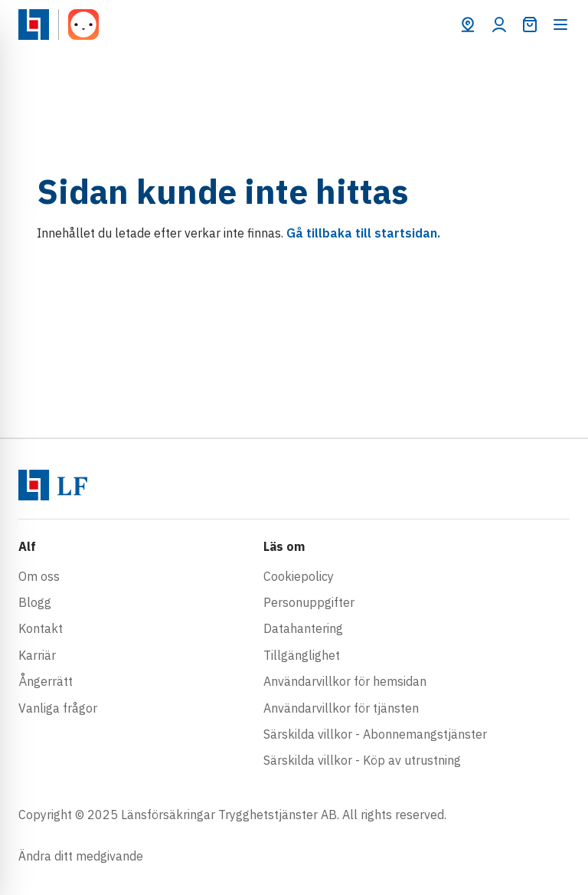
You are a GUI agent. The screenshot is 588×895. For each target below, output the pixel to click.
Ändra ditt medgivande (81, 856)
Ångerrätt (46, 681)
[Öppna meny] (560, 25)
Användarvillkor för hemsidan (345, 681)
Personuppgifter (309, 602)
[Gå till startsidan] (34, 25)
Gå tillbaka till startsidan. (363, 233)
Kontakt (41, 628)
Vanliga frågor (58, 708)
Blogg (35, 602)
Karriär (37, 655)
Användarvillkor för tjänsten (341, 708)
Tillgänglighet (302, 655)
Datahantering (303, 628)
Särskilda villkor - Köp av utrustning (362, 760)
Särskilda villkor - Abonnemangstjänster (375, 734)
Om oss (39, 576)
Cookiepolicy (299, 576)
